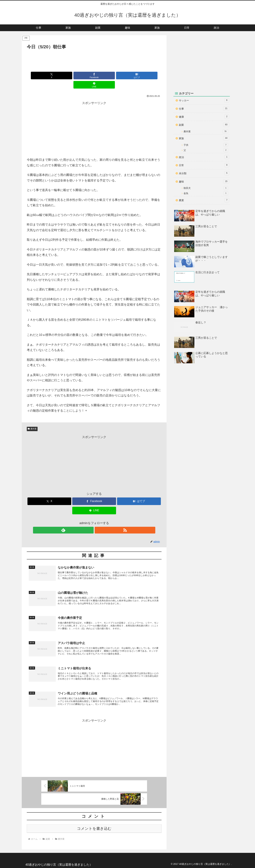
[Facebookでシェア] (83, 76)
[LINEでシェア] (128, 76)
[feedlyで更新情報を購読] (90, 521)
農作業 (32, 420)
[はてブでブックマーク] (105, 76)
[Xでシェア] (60, 76)
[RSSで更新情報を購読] (98, 521)
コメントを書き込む (94, 828)
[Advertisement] (94, 60)
